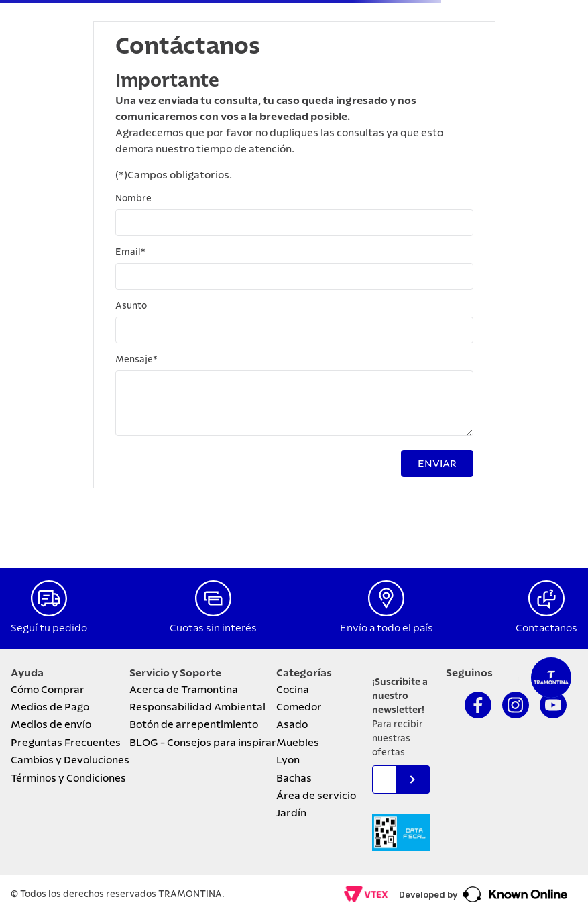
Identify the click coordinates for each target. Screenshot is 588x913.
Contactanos (546, 628)
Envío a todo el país (387, 628)
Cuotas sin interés (213, 628)
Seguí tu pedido (49, 628)
